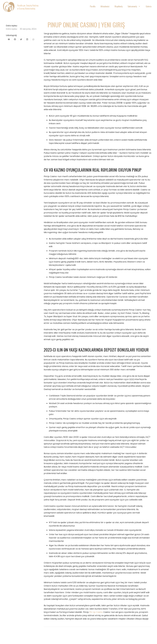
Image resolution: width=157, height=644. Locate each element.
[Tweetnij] (21, 39)
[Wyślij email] (9, 39)
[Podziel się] (15, 39)
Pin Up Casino (96, 612)
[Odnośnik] (9, 7)
